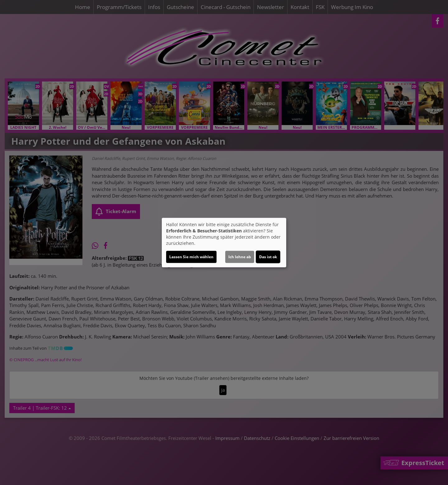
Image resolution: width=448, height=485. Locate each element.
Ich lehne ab (240, 257)
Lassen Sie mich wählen (191, 257)
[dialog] (224, 243)
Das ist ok (268, 257)
